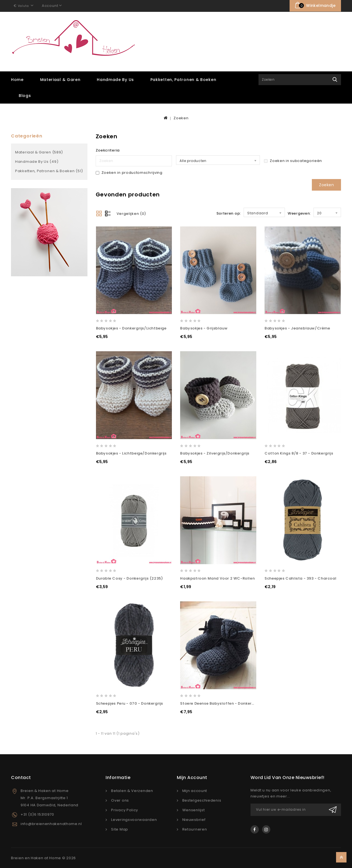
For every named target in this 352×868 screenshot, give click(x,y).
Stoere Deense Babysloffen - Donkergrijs (220, 703)
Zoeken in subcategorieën (293, 160)
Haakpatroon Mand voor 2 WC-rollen (217, 578)
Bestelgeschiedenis (202, 800)
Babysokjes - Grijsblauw (204, 328)
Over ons (120, 800)
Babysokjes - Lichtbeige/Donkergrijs (131, 453)
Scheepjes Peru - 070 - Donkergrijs (130, 703)
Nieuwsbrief (194, 819)
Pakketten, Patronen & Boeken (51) (49, 171)
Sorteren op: (229, 213)
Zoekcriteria (108, 150)
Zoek (335, 79)
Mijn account (195, 790)
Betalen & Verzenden (132, 790)
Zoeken (181, 118)
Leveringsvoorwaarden (134, 819)
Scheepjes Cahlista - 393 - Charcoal (300, 578)
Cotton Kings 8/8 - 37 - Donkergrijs (299, 453)
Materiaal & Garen (60, 79)
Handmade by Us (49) (37, 161)
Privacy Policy (125, 810)
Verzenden (333, 809)
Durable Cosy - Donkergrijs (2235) (130, 578)
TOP (341, 857)
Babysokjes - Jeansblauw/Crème (297, 328)
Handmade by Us (115, 79)
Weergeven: (299, 213)
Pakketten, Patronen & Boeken (183, 79)
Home (17, 79)
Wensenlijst (194, 810)
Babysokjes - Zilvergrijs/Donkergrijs (215, 453)
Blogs (25, 95)
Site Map (120, 829)
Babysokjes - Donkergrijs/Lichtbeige (131, 328)
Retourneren (195, 829)
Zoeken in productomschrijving (129, 172)
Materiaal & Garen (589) (39, 152)
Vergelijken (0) (131, 213)
